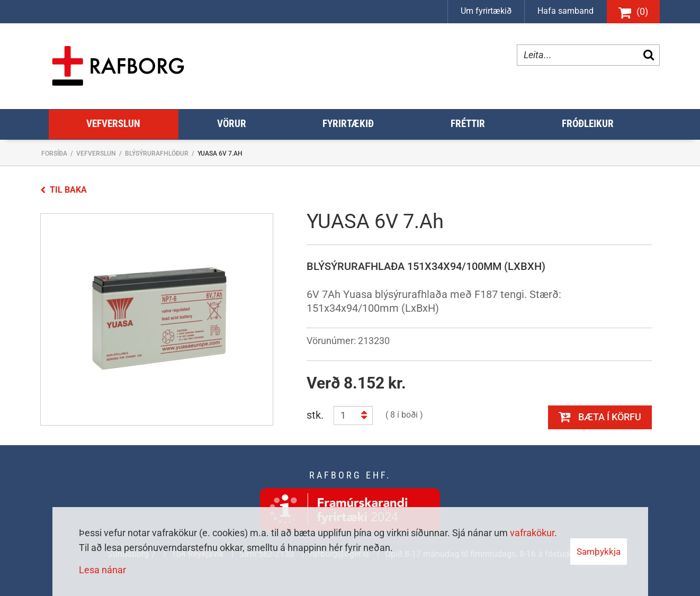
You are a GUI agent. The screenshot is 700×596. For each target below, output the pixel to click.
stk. (315, 415)
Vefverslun (96, 153)
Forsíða (54, 153)
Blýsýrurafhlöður (157, 153)
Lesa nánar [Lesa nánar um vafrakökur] (102, 570)
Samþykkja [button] (599, 552)
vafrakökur (532, 533)
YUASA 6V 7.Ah (220, 153)
